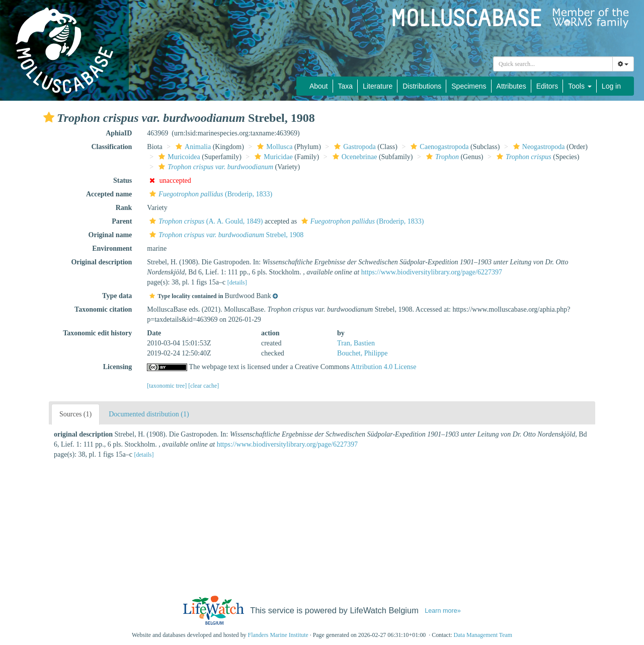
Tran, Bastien (356, 343)
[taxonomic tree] (167, 386)
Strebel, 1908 (225, 235)
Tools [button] (580, 86)
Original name (110, 235)
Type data (117, 296)
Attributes (511, 86)
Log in (611, 86)
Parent (122, 221)
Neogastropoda (538, 147)
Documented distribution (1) (149, 414)
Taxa (346, 86)
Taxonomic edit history (97, 333)
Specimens (469, 86)
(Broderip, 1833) (210, 194)
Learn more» (443, 611)
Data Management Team (483, 635)
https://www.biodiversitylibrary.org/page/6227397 (432, 272)
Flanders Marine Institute (278, 635)
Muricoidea (178, 157)
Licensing (118, 367)
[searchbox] (553, 64)
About (319, 86)
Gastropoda (354, 147)
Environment (112, 248)
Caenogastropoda (438, 147)
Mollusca (273, 147)
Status (123, 181)
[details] (237, 282)
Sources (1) (75, 414)
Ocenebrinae (354, 157)
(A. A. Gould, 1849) (205, 221)
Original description (101, 262)
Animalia (192, 147)
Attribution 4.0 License (383, 367)
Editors (547, 86)
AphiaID (119, 133)
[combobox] (553, 64)
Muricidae (272, 157)
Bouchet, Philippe (362, 353)
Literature (378, 86)
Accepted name (109, 194)
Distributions (422, 86)
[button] (49, 117)
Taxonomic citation (103, 309)
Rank (124, 208)
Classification (111, 147)
